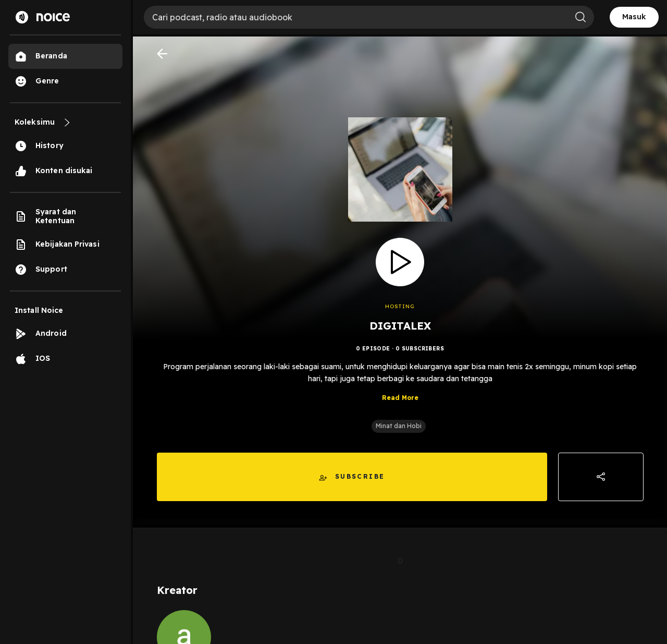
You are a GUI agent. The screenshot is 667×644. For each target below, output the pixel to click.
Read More (400, 398)
